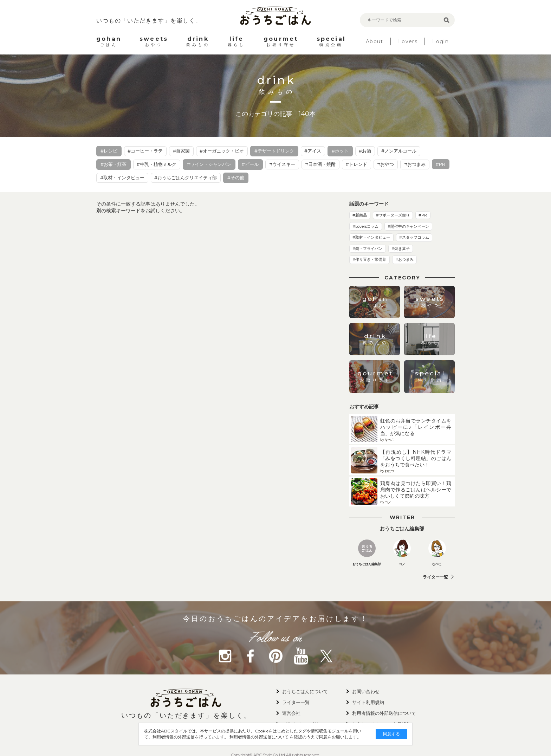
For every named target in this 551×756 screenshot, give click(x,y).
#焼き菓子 (401, 248)
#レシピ (109, 151)
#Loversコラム (365, 226)
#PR (440, 164)
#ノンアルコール (399, 151)
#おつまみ (415, 164)
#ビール (250, 164)
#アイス (313, 151)
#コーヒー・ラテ (145, 151)
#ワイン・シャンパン (209, 164)
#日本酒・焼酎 (320, 164)
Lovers (408, 41)
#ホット (340, 151)
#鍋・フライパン (367, 248)
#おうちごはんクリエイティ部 (186, 177)
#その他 (236, 177)
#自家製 (181, 151)
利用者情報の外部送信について (242, 737)
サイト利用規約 (368, 702)
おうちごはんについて (305, 691)
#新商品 (360, 215)
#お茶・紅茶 (114, 164)
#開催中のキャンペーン (408, 226)
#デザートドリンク (274, 151)
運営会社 (291, 713)
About (375, 41)
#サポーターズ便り (393, 215)
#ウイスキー (282, 164)
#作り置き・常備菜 (369, 259)
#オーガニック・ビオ (222, 151)
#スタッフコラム (414, 237)
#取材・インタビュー (122, 177)
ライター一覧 (435, 577)
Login (440, 41)
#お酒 (365, 151)
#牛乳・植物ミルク (157, 164)
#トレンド (356, 164)
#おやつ (385, 164)
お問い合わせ (366, 691)
